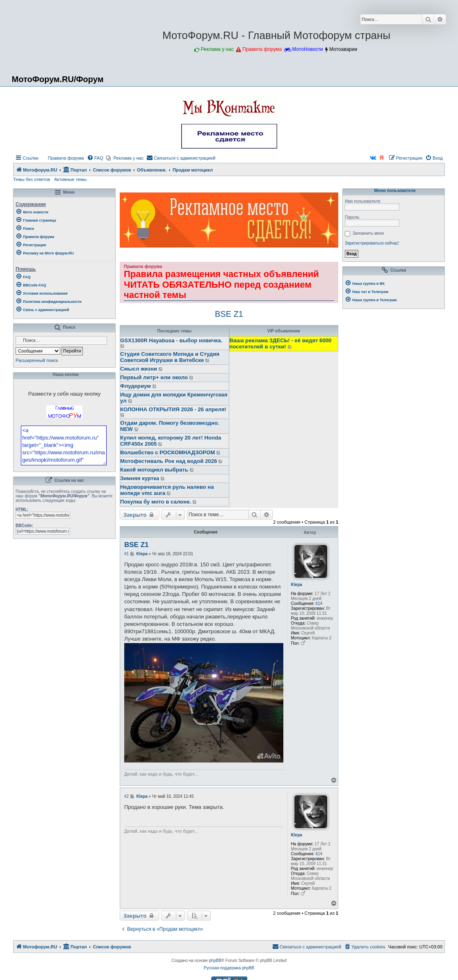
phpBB (215, 961)
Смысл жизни (139, 369)
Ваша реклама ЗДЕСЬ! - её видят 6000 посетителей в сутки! (281, 343)
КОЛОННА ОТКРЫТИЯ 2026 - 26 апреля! (173, 409)
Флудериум (136, 386)
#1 (126, 554)
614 (319, 603)
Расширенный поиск (37, 360)
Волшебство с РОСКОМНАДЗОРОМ (167, 452)
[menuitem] (62, 158)
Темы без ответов (32, 179)
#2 (126, 796)
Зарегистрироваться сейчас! (372, 243)
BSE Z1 (229, 314)
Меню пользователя (394, 191)
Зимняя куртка (140, 478)
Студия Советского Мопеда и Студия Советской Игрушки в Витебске (170, 357)
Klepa (297, 585)
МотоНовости (308, 49)
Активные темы (70, 179)
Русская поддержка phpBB (229, 968)
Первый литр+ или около (154, 377)
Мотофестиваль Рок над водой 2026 (169, 461)
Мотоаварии (343, 49)
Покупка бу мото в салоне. (156, 502)
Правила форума (262, 49)
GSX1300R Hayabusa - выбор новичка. (171, 340)
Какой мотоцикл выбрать (154, 470)
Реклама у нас (217, 49)
